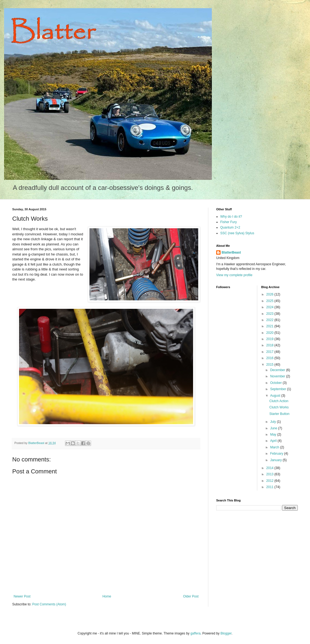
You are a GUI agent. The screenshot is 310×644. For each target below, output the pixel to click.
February (277, 454)
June (274, 428)
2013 (270, 474)
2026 (270, 294)
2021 (270, 326)
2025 (270, 301)
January (276, 460)
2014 (270, 468)
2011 (270, 487)
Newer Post (22, 596)
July (273, 422)
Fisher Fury (229, 222)
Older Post (191, 596)
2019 (270, 339)
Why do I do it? (231, 217)
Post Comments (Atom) (49, 604)
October (276, 383)
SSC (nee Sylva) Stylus (237, 233)
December (278, 370)
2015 (270, 365)
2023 (270, 314)
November (278, 376)
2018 (270, 345)
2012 (270, 481)
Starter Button (279, 414)
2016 (270, 358)
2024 (270, 307)
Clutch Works (279, 407)
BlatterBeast (231, 252)
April (274, 441)
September (278, 389)
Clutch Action (279, 401)
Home (107, 596)
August (276, 396)
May (274, 435)
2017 (270, 352)
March (275, 447)
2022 (270, 320)
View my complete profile (234, 275)
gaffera (195, 633)
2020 (270, 333)
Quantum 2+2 (230, 227)
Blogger (226, 633)
